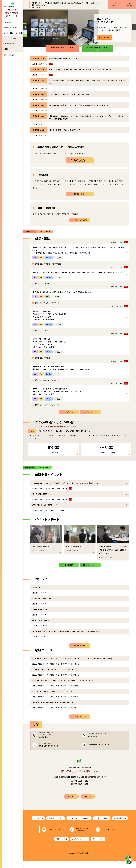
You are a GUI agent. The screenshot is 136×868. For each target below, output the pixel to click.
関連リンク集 (62, 846)
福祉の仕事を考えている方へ (98, 47)
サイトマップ (98, 846)
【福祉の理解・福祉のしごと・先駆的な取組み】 (80, 160)
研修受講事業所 (9, 44)
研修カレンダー (91, 412)
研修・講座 (7, 22)
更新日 (35, 64)
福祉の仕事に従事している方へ (63, 47)
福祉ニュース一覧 (80, 721)
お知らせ (7, 49)
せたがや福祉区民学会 (110, 836)
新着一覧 (69, 412)
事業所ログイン (115, 5)
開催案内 (69, 570)
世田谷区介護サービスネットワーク (83, 836)
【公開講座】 (80, 194)
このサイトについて (80, 846)
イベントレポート (91, 570)
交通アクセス (95, 3)
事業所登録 (129, 5)
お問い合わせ (71, 801)
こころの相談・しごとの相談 (13, 33)
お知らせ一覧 (80, 650)
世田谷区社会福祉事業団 (56, 836)
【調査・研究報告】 (80, 220)
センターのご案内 (10, 38)
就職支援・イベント (10, 28)
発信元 (35, 669)
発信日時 (59, 669)
